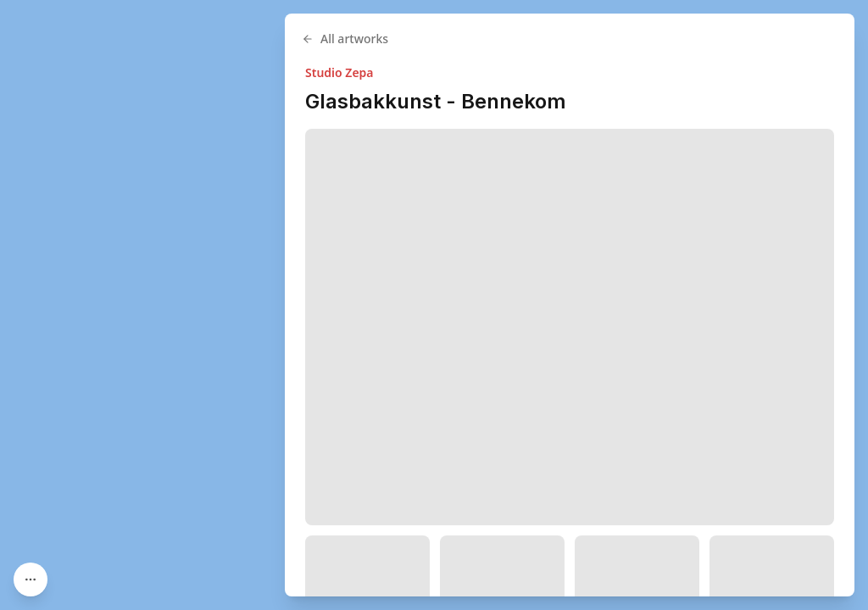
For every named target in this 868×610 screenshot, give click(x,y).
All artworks (345, 39)
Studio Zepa (339, 72)
